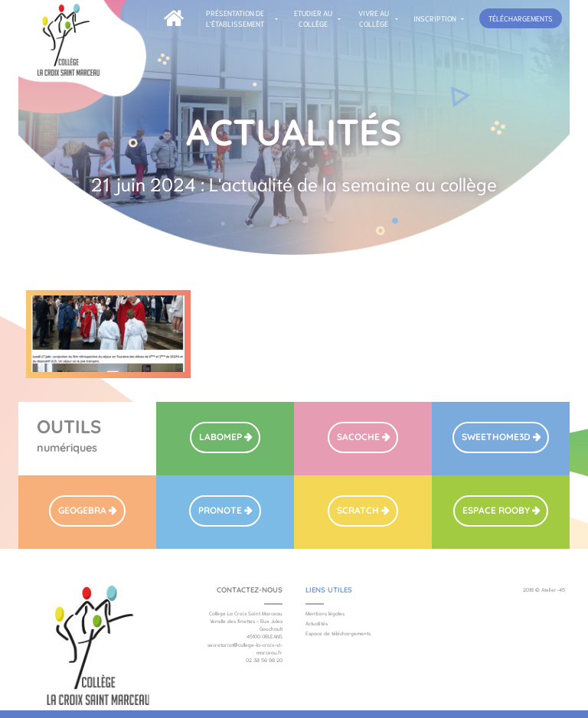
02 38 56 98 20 (264, 660)
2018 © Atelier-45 (544, 589)
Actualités (317, 623)
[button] (239, 19)
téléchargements (521, 18)
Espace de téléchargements (338, 633)
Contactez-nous (250, 589)
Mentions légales (325, 613)
